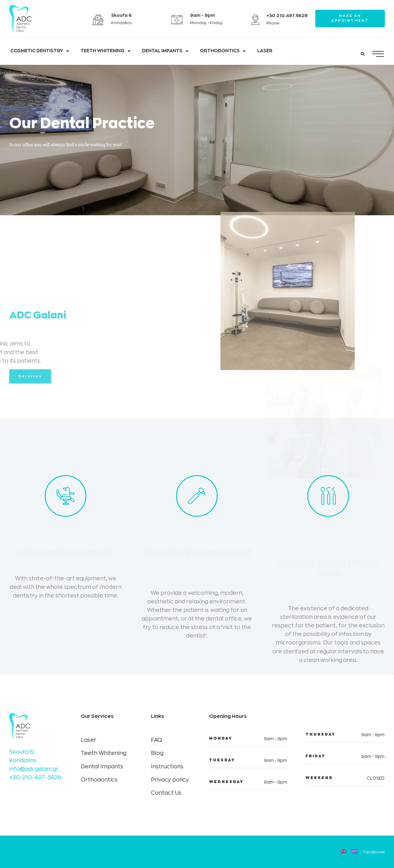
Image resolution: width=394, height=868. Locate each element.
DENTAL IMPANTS (165, 51)
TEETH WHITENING (105, 51)
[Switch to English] (343, 852)
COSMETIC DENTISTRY (40, 51)
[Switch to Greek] (355, 852)
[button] (362, 54)
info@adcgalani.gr (34, 769)
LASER (265, 51)
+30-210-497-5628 (35, 778)
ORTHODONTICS (223, 51)
